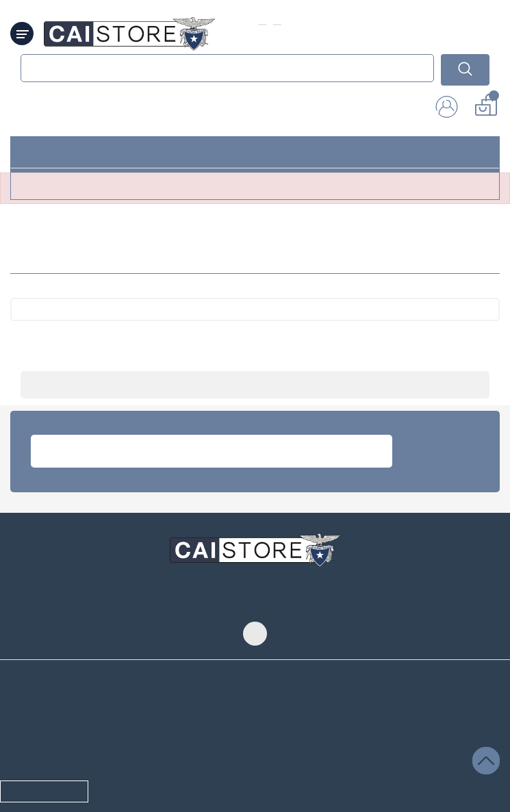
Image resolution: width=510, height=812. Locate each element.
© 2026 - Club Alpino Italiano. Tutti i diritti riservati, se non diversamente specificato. (240, 769)
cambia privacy (45, 723)
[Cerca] (255, 316)
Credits (422, 769)
